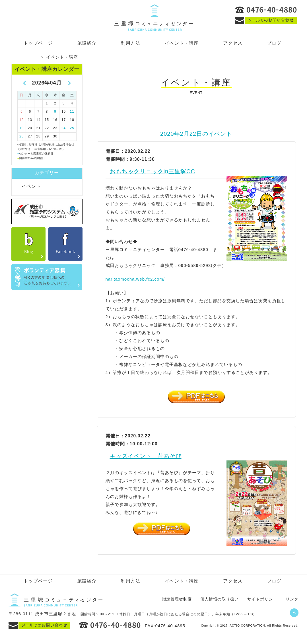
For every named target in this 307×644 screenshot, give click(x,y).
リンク (292, 599)
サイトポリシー (262, 599)
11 (72, 112)
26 (21, 136)
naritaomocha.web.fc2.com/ (135, 279)
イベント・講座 (182, 43)
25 (72, 128)
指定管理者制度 (177, 599)
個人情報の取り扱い (220, 599)
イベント (31, 186)
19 (21, 128)
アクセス (233, 43)
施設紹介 (87, 43)
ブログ (274, 43)
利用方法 (131, 43)
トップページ (38, 43)
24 (64, 128)
